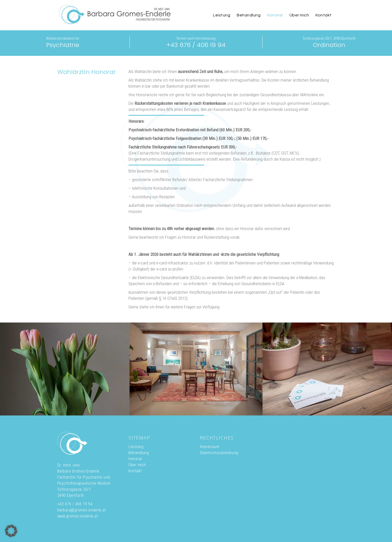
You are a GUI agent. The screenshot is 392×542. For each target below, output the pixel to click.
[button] (11, 531)
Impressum (210, 447)
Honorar (135, 459)
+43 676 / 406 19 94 (196, 45)
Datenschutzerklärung (219, 453)
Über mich (137, 465)
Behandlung (139, 453)
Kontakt (135, 471)
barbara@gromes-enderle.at (82, 510)
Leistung (136, 447)
